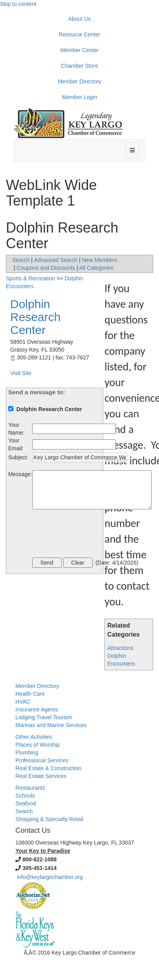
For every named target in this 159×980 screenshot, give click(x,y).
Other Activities (34, 737)
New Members (100, 260)
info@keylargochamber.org (50, 877)
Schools (25, 796)
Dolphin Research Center (35, 317)
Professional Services (42, 760)
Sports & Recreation (30, 278)
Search (21, 260)
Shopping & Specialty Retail (49, 819)
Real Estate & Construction (48, 768)
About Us (80, 19)
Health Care (30, 694)
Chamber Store (79, 66)
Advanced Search (56, 260)
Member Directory (79, 81)
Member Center (79, 50)
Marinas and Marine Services (51, 725)
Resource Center (80, 34)
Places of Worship (37, 745)
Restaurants (30, 788)
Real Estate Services (41, 776)
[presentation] (92, 534)
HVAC (23, 702)
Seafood (26, 803)
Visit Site (21, 373)
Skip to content (18, 4)
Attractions (120, 648)
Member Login (80, 97)
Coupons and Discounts (46, 268)
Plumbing (27, 753)
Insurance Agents (37, 709)
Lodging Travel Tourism (44, 717)
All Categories (96, 268)
